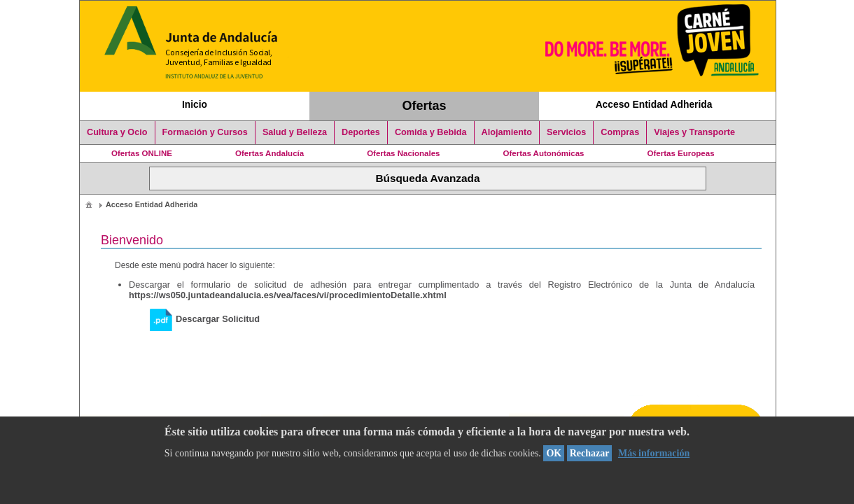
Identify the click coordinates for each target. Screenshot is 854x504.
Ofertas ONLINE (142, 153)
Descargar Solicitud (205, 319)
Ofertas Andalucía (269, 153)
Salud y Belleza (295, 132)
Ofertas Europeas (681, 153)
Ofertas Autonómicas (543, 153)
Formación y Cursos (205, 132)
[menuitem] (89, 204)
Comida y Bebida (431, 132)
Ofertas (425, 106)
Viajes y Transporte (694, 132)
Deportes (361, 132)
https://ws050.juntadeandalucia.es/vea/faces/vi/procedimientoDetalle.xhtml (288, 295)
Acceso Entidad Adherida (654, 104)
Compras (620, 132)
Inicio (195, 104)
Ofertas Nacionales (403, 153)
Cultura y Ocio (117, 132)
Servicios (566, 132)
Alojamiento (507, 132)
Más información (654, 453)
